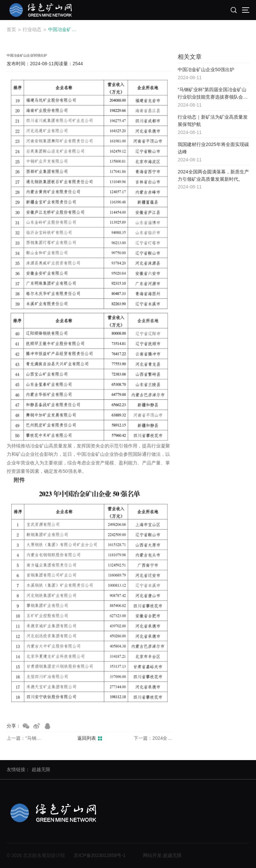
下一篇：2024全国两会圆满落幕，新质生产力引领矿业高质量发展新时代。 (153, 739)
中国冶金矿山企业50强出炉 (63, 29)
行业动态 (32, 29)
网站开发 (152, 855)
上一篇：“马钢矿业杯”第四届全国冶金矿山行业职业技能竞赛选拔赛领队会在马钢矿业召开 (26, 739)
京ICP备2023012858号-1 (100, 855)
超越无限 (41, 769)
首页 (11, 29)
